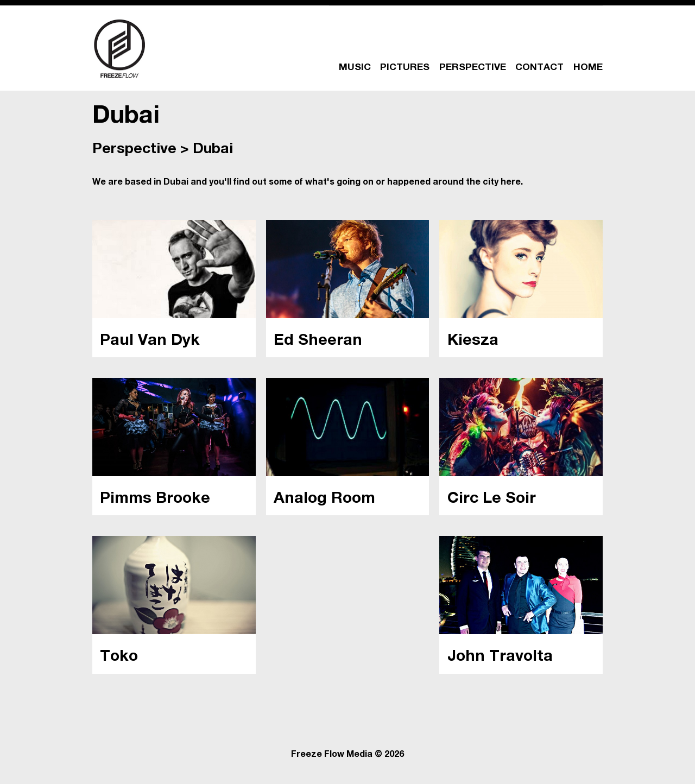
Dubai (213, 150)
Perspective (134, 150)
